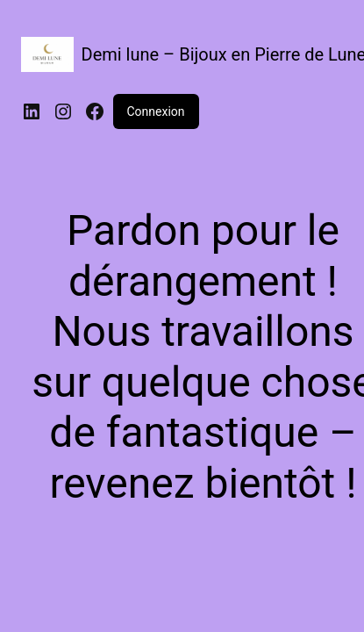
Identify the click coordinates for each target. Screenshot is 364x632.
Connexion (156, 111)
